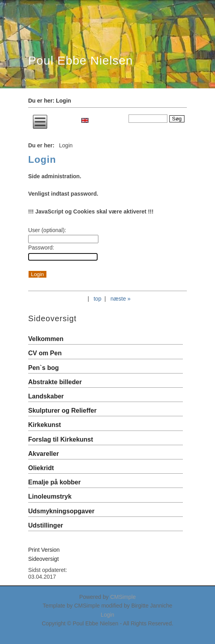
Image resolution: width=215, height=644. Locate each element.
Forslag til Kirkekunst (61, 439)
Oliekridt (41, 468)
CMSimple (123, 597)
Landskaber (46, 396)
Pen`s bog (43, 368)
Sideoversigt (43, 559)
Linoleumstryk (50, 496)
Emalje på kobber (55, 482)
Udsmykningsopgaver (61, 511)
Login (107, 615)
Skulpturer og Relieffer (62, 411)
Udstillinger (46, 525)
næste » (121, 299)
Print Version (44, 550)
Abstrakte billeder (55, 382)
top (97, 299)
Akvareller (43, 454)
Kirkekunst (45, 425)
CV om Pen (45, 353)
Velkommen (46, 339)
